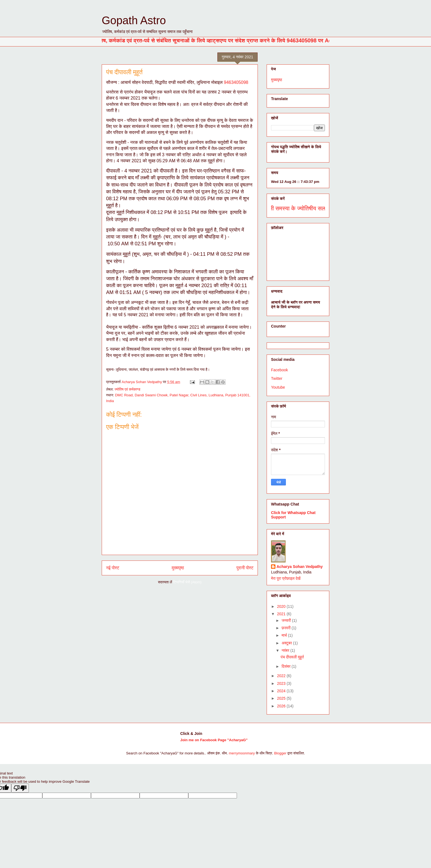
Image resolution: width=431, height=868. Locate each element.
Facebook (279, 370)
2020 (282, 606)
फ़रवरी (286, 628)
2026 (282, 706)
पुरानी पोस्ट (245, 568)
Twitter (277, 378)
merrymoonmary (242, 753)
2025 (282, 698)
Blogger (280, 753)
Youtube (278, 387)
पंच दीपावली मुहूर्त (292, 657)
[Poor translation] (20, 788)
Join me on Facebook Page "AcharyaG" (214, 740)
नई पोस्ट (113, 568)
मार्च (285, 635)
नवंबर (286, 650)
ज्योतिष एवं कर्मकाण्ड (128, 389)
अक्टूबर (287, 643)
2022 (282, 676)
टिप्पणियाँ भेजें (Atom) (187, 582)
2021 (282, 614)
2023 (282, 683)
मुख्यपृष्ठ (178, 568)
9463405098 (236, 82)
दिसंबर (286, 666)
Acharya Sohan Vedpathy (300, 567)
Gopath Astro (134, 20)
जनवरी (287, 620)
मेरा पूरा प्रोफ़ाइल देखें (286, 578)
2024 (282, 691)
